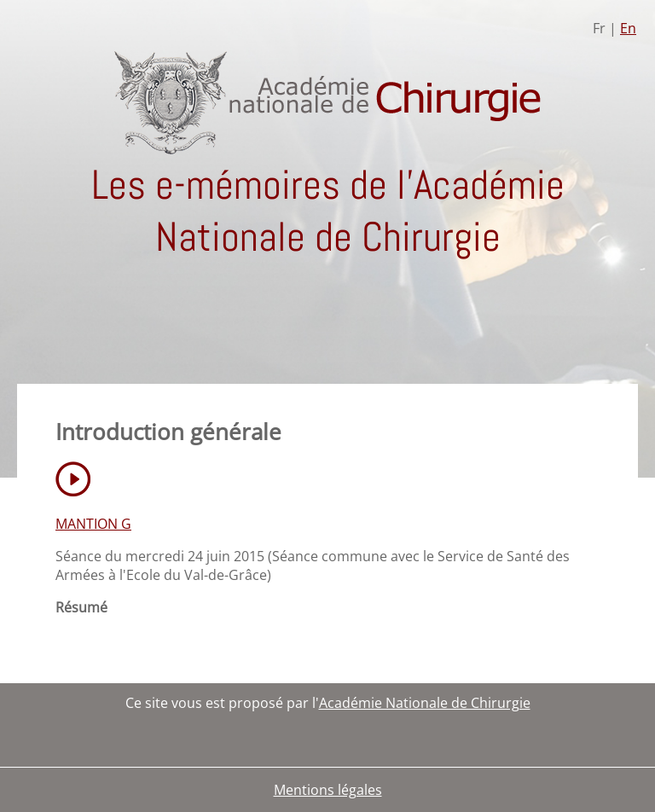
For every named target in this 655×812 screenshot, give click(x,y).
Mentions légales (328, 790)
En (628, 28)
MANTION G (93, 524)
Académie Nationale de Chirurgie (425, 703)
